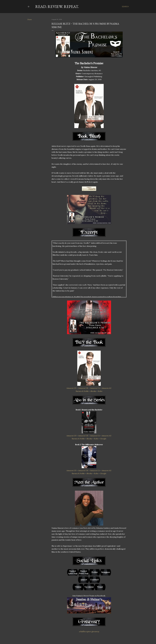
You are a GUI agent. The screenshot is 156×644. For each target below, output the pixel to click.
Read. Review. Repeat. (57, 7)
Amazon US (71, 388)
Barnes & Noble (82, 391)
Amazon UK (83, 388)
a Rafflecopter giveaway (89, 631)
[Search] (125, 7)
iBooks (93, 391)
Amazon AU (107, 388)
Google (103, 439)
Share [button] (30, 20)
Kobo (100, 391)
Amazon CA (95, 388)
